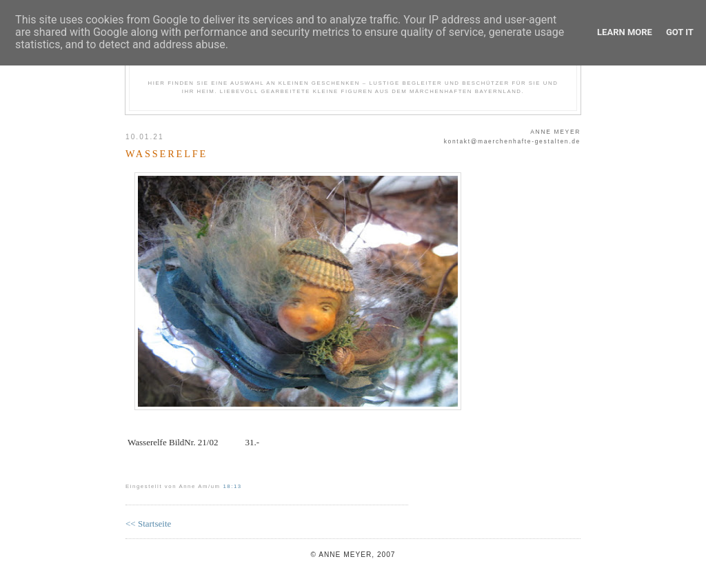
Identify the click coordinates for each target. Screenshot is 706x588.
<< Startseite (148, 524)
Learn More (625, 32)
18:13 (232, 486)
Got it (680, 32)
